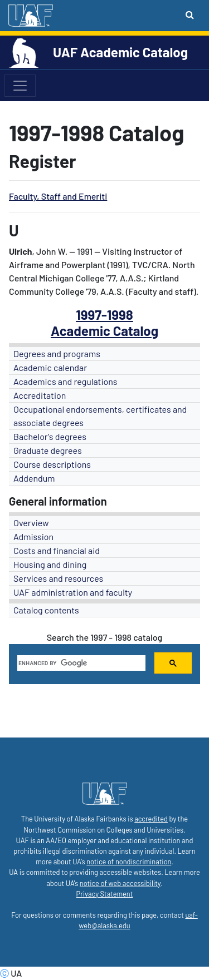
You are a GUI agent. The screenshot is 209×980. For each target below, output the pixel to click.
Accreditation (40, 395)
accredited (151, 819)
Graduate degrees (48, 450)
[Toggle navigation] (20, 86)
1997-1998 (104, 315)
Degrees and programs (57, 353)
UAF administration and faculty (73, 592)
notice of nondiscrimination (129, 862)
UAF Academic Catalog (120, 52)
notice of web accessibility (120, 883)
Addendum (34, 478)
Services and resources (58, 578)
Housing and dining (50, 564)
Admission (33, 536)
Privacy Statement (105, 894)
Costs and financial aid (57, 550)
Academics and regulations (65, 381)
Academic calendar (50, 367)
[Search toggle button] (190, 14)
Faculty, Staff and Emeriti (58, 196)
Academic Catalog (104, 331)
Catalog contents (46, 610)
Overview (31, 523)
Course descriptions (52, 464)
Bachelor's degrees (50, 436)
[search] (80, 663)
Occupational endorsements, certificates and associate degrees (100, 416)
